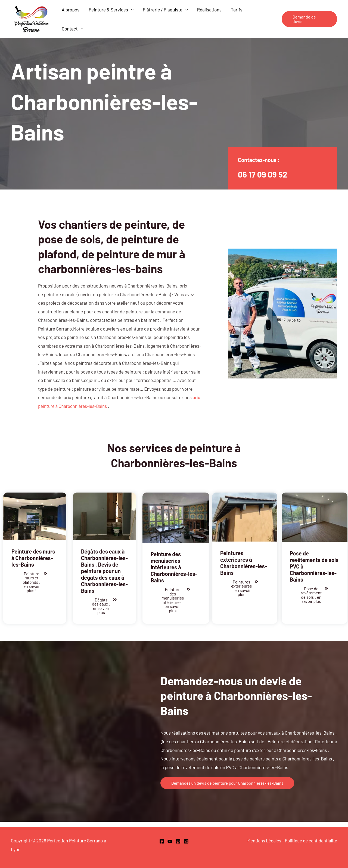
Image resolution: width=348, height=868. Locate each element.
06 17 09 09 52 (264, 174)
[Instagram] (186, 841)
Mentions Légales (262, 841)
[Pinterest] (178, 841)
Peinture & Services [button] (108, 10)
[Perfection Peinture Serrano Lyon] (31, 18)
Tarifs (237, 10)
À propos (71, 10)
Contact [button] (70, 29)
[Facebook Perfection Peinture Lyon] (162, 841)
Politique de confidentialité (310, 841)
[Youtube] (170, 841)
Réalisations (209, 10)
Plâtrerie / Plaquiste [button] (163, 10)
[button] (309, 19)
